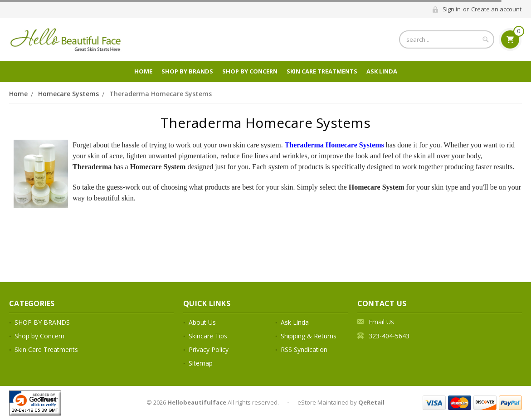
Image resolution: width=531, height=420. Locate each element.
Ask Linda (382, 71)
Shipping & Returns (309, 336)
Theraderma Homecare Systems (161, 94)
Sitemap (201, 363)
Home (143, 71)
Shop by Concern (250, 71)
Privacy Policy (209, 349)
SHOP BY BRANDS (187, 71)
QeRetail (371, 402)
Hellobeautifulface (197, 402)
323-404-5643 (389, 336)
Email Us (381, 322)
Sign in (452, 9)
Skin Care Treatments (322, 71)
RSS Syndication (304, 349)
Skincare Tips (208, 336)
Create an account (496, 9)
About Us (202, 322)
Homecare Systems (68, 94)
